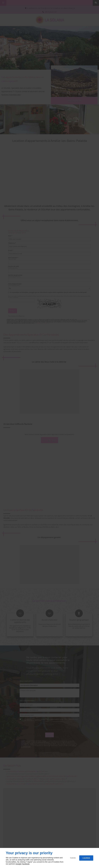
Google (18, 864)
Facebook (26, 864)
